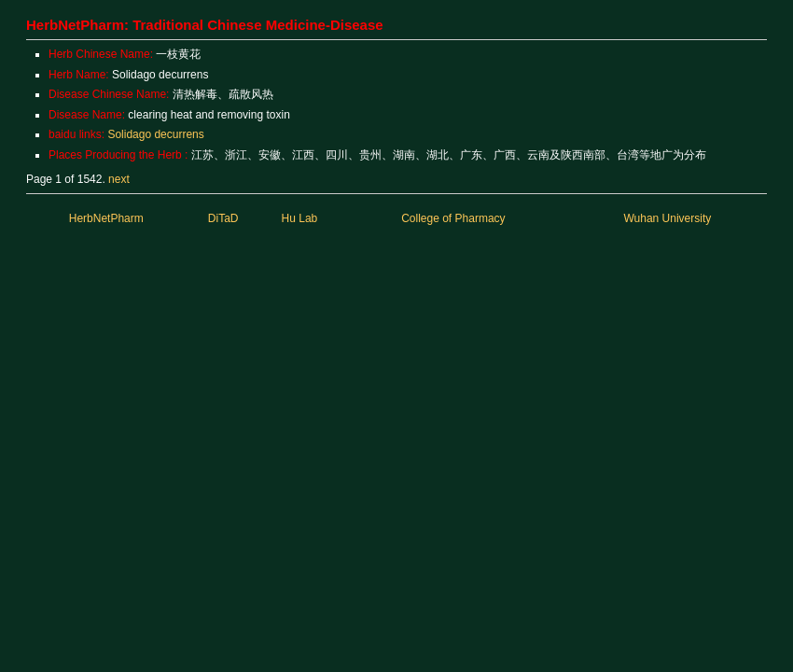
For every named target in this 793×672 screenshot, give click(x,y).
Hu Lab (300, 218)
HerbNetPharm (106, 218)
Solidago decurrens (155, 134)
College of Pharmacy (453, 218)
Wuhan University (667, 218)
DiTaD (223, 218)
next (119, 179)
